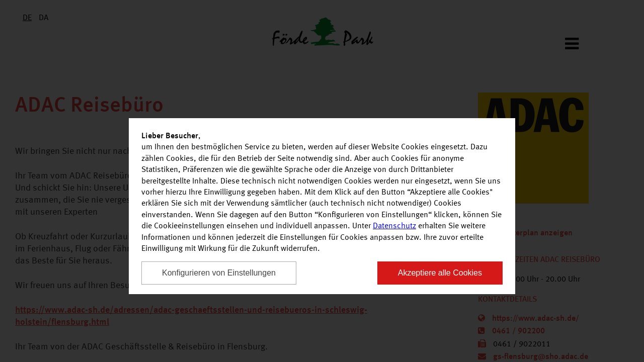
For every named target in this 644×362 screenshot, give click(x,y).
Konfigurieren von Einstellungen (219, 273)
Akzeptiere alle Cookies (440, 273)
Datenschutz (394, 226)
